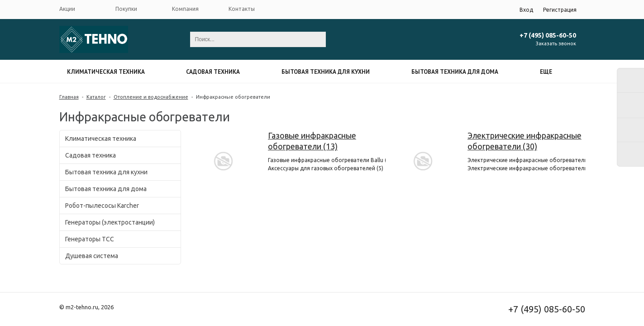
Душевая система (92, 256)
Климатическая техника (106, 72)
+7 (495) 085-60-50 (548, 35)
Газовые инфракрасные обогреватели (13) (312, 141)
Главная (69, 97)
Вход (526, 10)
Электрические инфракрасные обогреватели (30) (525, 141)
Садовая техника (213, 72)
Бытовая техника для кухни (326, 72)
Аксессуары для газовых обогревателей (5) (326, 168)
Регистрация (560, 10)
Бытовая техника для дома (455, 72)
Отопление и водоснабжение (151, 97)
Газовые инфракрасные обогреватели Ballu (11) (327, 160)
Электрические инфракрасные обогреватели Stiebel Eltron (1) (526, 160)
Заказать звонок (556, 43)
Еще (546, 72)
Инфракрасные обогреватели (233, 97)
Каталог (96, 97)
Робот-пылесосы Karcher (102, 206)
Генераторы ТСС (90, 239)
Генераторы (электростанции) (110, 222)
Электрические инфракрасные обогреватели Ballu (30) (526, 168)
